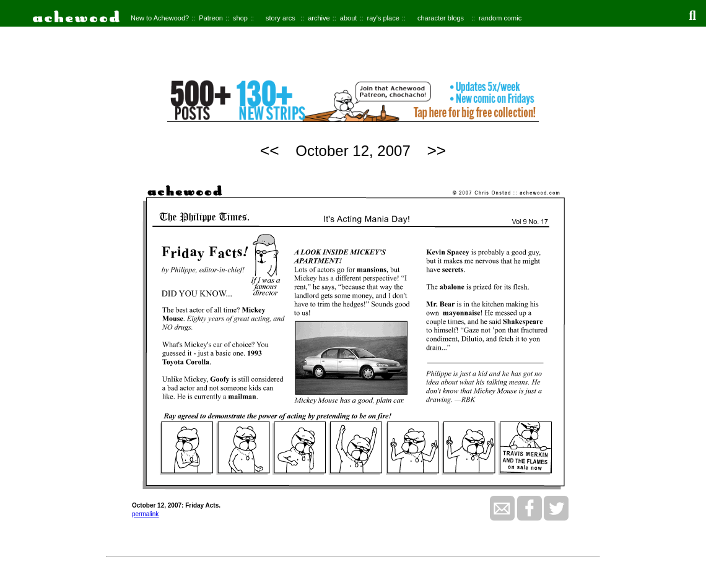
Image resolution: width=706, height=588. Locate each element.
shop (240, 18)
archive (319, 18)
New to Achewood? (160, 18)
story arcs (281, 18)
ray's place (383, 18)
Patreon (211, 18)
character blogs (441, 18)
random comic (500, 18)
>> (436, 150)
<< (270, 150)
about (349, 18)
